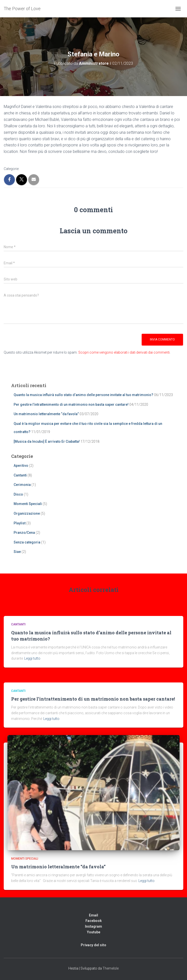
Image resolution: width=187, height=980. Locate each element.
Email (93, 915)
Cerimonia (22, 485)
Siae (17, 552)
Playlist (20, 523)
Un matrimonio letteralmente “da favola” (46, 414)
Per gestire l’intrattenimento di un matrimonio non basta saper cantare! (71, 405)
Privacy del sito (93, 945)
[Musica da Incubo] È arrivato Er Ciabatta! (47, 441)
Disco (18, 494)
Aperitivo (21, 466)
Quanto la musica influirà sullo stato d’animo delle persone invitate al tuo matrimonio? (83, 395)
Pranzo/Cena (24, 533)
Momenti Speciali (28, 504)
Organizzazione (27, 513)
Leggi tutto (32, 658)
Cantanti (20, 475)
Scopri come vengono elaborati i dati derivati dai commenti (124, 352)
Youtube (94, 932)
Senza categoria (27, 542)
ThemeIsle (111, 968)
